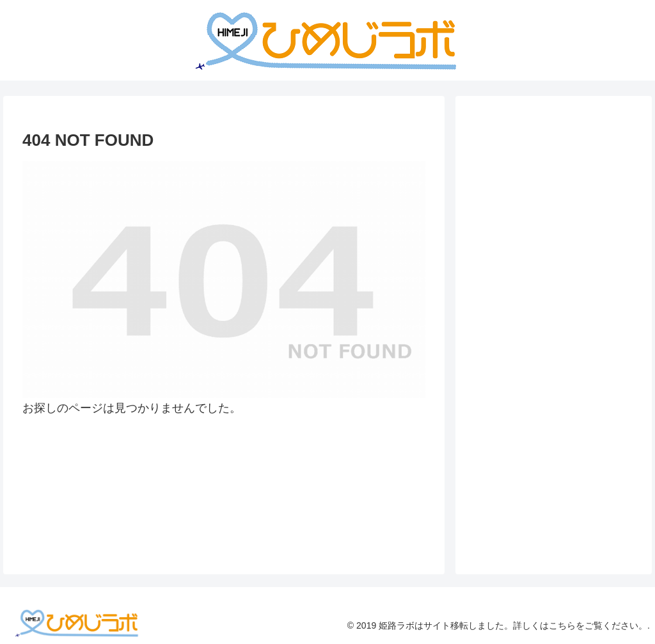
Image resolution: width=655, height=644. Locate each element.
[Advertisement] (560, 228)
